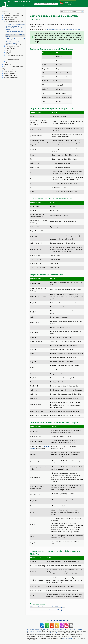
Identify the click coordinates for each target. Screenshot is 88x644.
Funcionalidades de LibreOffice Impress (15, 29)
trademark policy (67, 638)
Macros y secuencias (10, 74)
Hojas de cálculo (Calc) (10, 17)
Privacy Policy (46, 629)
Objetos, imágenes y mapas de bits (13, 57)
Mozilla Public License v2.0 (56, 633)
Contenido (5, 12)
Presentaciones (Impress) (11, 19)
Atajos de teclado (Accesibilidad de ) (46, 610)
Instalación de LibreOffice (11, 75)
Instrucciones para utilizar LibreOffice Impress (13, 42)
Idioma (26, 6)
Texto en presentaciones (13, 59)
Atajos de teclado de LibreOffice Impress (15, 36)
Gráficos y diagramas (10, 72)
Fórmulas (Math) (9, 70)
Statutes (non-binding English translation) (64, 629)
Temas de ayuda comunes (11, 77)
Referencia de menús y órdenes (15, 45)
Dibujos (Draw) (8, 65)
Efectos (8, 54)
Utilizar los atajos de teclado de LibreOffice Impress (15, 32)
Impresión (9, 52)
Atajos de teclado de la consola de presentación (15, 39)
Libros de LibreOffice (57, 620)
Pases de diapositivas (12, 63)
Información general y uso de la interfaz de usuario (14, 22)
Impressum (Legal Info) (34, 629)
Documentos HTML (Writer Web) (13, 16)
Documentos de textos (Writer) (13, 14)
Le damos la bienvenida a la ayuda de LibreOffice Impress (15, 25)
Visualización (9, 61)
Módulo (9, 6)
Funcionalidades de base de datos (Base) (13, 67)
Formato (8, 50)
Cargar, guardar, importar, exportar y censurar (12, 48)
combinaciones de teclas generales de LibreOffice (63, 29)
